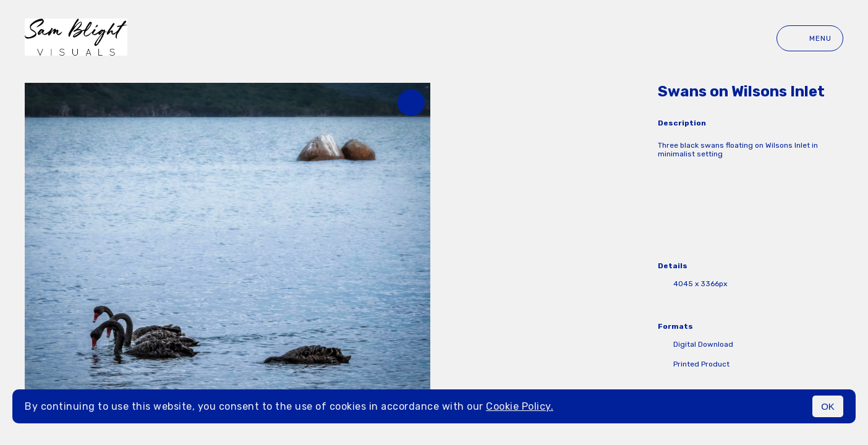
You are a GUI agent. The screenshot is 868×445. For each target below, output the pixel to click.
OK (828, 406)
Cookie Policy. (520, 406)
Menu (810, 38)
